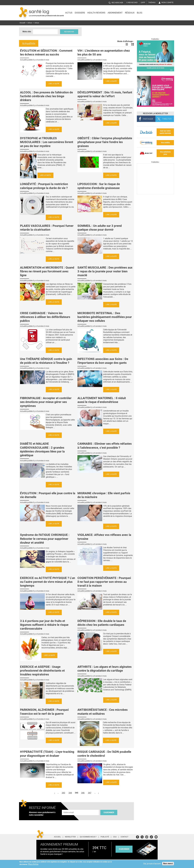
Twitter (142, 837)
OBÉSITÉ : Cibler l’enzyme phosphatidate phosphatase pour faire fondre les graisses (105, 142)
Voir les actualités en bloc (133, 44)
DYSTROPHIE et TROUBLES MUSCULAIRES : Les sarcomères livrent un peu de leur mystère (47, 142)
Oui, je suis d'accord (152, 864)
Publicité (105, 837)
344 (70, 793)
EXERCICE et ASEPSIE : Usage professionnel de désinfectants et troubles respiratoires (42, 671)
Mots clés (27, 32)
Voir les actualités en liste (127, 44)
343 (63, 793)
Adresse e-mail (69, 808)
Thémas (152, 2)
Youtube (156, 837)
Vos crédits (165, 143)
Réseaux (130, 13)
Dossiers (80, 13)
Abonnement (115, 13)
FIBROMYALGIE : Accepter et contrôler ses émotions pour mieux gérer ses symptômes (46, 402)
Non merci (168, 863)
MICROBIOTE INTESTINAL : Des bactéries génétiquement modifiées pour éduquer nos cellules (105, 317)
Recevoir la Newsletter (155, 113)
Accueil (22, 23)
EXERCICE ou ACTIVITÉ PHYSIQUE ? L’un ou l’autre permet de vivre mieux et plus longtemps (48, 582)
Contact (124, 837)
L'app (143, 2)
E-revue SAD (132, 2)
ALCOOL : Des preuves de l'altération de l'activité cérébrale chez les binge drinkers (46, 96)
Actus (69, 13)
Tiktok (151, 837)
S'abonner (109, 812)
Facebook (138, 837)
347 (90, 793)
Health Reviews (96, 13)
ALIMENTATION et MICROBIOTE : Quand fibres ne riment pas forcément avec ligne (47, 271)
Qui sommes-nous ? (88, 837)
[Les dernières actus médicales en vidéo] (155, 193)
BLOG (140, 13)
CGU (115, 837)
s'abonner (124, 849)
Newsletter (70, 837)
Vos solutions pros (165, 153)
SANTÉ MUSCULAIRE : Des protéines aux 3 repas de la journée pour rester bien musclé (105, 271)
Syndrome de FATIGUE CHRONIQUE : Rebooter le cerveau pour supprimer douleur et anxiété (45, 539)
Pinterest (147, 837)
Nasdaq (153, 11)
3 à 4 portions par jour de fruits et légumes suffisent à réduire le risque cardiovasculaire (44, 625)
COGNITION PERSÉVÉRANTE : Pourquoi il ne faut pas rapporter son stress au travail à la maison (104, 582)
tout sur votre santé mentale (165, 132)
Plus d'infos (33, 864)
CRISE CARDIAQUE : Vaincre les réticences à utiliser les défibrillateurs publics (45, 317)
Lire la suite (54, 84)
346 (83, 793)
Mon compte (167, 2)
